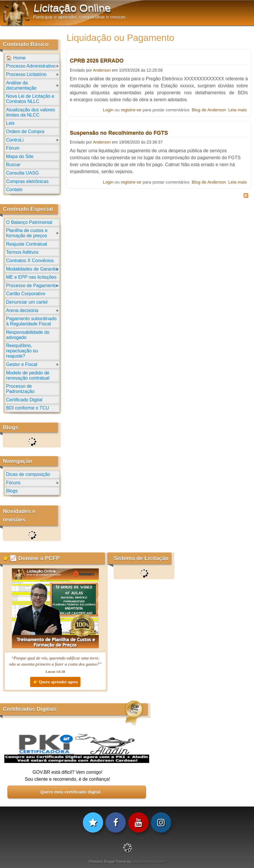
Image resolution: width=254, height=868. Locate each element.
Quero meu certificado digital (70, 792)
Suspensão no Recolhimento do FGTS (119, 133)
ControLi (15, 140)
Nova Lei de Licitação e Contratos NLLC (30, 99)
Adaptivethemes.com (149, 862)
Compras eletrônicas (27, 181)
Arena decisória (22, 310)
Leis (10, 123)
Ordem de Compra (25, 132)
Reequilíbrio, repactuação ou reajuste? (22, 351)
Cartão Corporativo (26, 294)
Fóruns (13, 483)
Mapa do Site (20, 156)
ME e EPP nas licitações (31, 277)
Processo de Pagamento (31, 286)
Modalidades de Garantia (32, 269)
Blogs (12, 491)
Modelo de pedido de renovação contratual (28, 375)
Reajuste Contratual (27, 244)
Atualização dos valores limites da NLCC (31, 112)
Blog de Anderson (209, 110)
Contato (14, 190)
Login (108, 110)
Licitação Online (72, 8)
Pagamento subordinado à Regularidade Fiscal (31, 321)
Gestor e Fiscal (22, 364)
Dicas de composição (28, 474)
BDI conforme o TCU (28, 408)
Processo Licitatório (26, 74)
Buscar (13, 165)
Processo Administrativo (31, 66)
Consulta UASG (22, 173)
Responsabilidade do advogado (28, 335)
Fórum (13, 148)
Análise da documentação (21, 85)
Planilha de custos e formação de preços (27, 233)
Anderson (102, 70)
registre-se (131, 110)
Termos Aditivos (22, 252)
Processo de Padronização (20, 389)
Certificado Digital (24, 400)
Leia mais (237, 110)
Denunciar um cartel (27, 302)
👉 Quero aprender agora (55, 682)
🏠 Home (16, 58)
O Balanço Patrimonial (29, 222)
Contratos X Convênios (30, 261)
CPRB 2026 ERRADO (97, 60)
